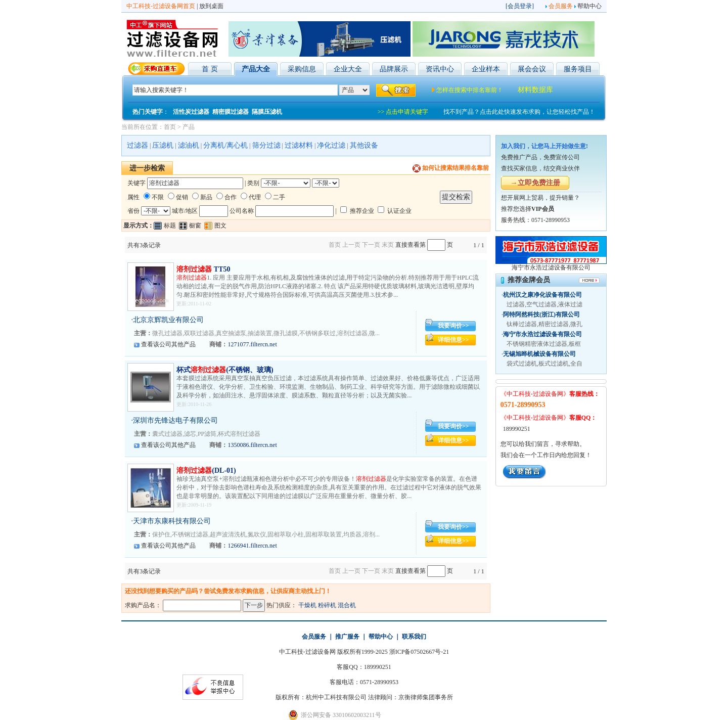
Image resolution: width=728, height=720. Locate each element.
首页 (170, 127)
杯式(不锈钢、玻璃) (225, 370)
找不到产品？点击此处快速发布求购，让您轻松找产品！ (519, 112)
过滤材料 (299, 145)
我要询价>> (453, 326)
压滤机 (163, 145)
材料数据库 (535, 90)
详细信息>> (453, 340)
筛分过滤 (266, 145)
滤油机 (189, 145)
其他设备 (364, 145)
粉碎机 (327, 605)
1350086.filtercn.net (252, 445)
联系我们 (414, 637)
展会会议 (532, 69)
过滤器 (138, 145)
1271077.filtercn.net (252, 344)
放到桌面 (211, 6)
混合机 (347, 605)
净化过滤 (331, 145)
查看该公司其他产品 (168, 344)
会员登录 (520, 6)
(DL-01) (206, 470)
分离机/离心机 (225, 145)
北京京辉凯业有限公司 (168, 320)
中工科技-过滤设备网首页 (161, 6)
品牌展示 (394, 69)
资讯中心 (440, 69)
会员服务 (561, 6)
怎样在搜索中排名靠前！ (470, 90)
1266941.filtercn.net (252, 546)
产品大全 (256, 69)
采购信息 (302, 69)
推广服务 (347, 637)
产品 (189, 127)
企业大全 (348, 69)
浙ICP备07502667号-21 (419, 652)
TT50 (203, 269)
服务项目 (578, 69)
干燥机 (307, 605)
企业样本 (486, 69)
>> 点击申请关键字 (403, 112)
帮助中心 (589, 6)
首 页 (210, 69)
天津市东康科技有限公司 (172, 521)
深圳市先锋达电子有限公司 (175, 420)
